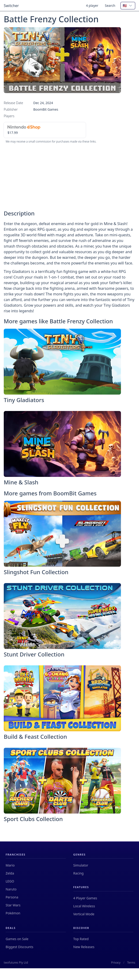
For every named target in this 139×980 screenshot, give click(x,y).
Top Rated (81, 939)
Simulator (81, 865)
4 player (92, 6)
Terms (131, 963)
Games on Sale (17, 939)
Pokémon (13, 913)
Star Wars (13, 905)
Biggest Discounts (19, 947)
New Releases (84, 947)
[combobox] (128, 6)
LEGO (10, 881)
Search (110, 6)
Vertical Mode (84, 914)
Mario (10, 865)
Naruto (11, 889)
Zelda (10, 873)
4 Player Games (85, 898)
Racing (79, 873)
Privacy (116, 963)
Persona (12, 897)
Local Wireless (84, 906)
